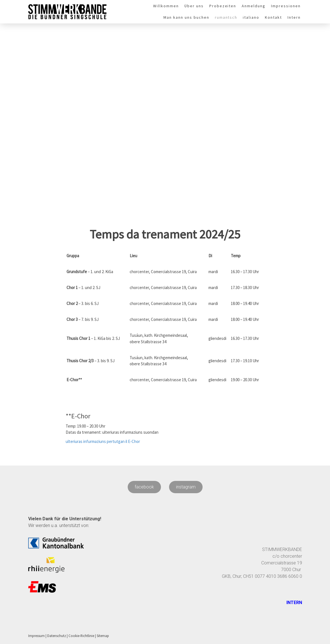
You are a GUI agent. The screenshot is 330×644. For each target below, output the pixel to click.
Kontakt (273, 17)
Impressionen (286, 6)
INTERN (294, 603)
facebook (144, 487)
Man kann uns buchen (186, 17)
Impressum (36, 636)
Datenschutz (57, 636)
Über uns (194, 6)
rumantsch (226, 17)
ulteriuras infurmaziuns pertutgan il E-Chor (103, 441)
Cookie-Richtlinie (81, 636)
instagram (186, 487)
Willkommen (166, 6)
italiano (251, 17)
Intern (294, 17)
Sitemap (103, 636)
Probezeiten (223, 6)
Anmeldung (254, 6)
